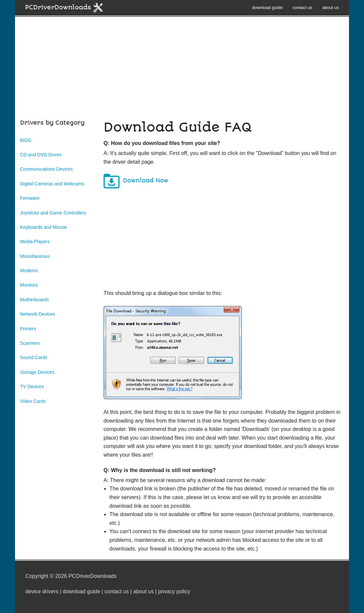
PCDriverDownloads (64, 8)
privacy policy (174, 591)
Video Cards (33, 401)
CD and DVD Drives (41, 155)
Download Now (146, 181)
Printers (28, 329)
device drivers (42, 591)
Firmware (30, 198)
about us (331, 8)
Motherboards (34, 300)
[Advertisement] (182, 71)
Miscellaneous (35, 256)
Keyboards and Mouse (43, 227)
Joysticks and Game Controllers (53, 213)
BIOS (26, 140)
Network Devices (38, 314)
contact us (302, 8)
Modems (29, 271)
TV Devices (32, 387)
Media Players (35, 242)
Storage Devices (37, 372)
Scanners (30, 343)
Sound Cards (34, 357)
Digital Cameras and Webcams (52, 184)
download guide (267, 8)
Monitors (29, 285)
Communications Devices (46, 169)
